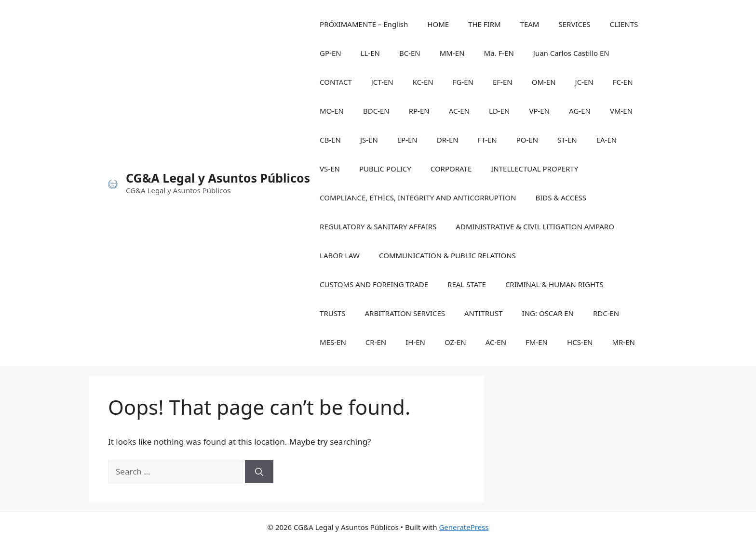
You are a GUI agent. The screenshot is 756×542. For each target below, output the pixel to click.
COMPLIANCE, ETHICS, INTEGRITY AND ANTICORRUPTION (418, 198)
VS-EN (330, 169)
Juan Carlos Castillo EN (571, 53)
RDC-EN (606, 313)
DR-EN (448, 140)
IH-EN (415, 342)
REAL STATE (467, 284)
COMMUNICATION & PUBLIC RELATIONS (447, 255)
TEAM (530, 24)
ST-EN (567, 140)
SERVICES (574, 24)
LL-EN (370, 53)
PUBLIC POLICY (385, 169)
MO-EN (332, 111)
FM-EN (537, 342)
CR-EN (376, 342)
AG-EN (580, 111)
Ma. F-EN (499, 53)
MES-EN (333, 342)
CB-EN (330, 140)
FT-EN (487, 140)
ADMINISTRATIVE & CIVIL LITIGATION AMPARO (535, 226)
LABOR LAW (340, 255)
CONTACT (336, 82)
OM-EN (544, 82)
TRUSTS (332, 313)
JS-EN (369, 140)
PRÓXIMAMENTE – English (364, 24)
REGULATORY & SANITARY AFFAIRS (378, 226)
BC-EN (410, 53)
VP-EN (539, 111)
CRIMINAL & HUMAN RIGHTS (554, 284)
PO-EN (527, 140)
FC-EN (623, 82)
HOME (438, 24)
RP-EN (419, 111)
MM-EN (452, 53)
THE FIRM (485, 24)
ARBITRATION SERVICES (405, 313)
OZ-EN (455, 342)
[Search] (259, 472)
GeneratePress (464, 527)
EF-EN (503, 82)
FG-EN (463, 82)
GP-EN (331, 53)
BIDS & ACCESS (561, 198)
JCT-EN (382, 82)
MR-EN (623, 342)
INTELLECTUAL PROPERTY (534, 169)
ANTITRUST (484, 313)
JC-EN (584, 82)
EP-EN (407, 140)
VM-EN (621, 111)
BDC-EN (376, 111)
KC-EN (423, 82)
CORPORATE (451, 169)
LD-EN (499, 111)
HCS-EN (580, 342)
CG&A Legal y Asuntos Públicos (218, 178)
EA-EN (607, 140)
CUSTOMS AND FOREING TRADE (374, 284)
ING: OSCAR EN (548, 313)
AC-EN (459, 111)
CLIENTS (624, 24)
